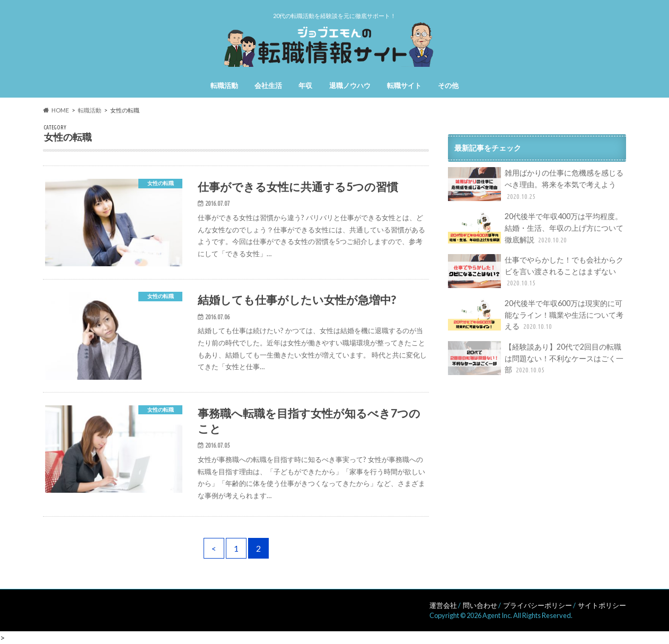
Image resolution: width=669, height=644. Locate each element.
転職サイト (404, 85)
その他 (448, 85)
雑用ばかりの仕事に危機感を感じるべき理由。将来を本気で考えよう (536, 184)
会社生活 (268, 85)
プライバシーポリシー (538, 605)
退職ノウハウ (350, 85)
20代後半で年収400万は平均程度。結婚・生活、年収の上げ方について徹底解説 (536, 228)
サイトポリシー (602, 605)
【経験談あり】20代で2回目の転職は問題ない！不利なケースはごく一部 (536, 358)
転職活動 (224, 85)
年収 (305, 85)
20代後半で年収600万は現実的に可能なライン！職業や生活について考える (536, 315)
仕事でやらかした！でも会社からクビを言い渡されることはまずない (536, 271)
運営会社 (443, 605)
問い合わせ (480, 605)
